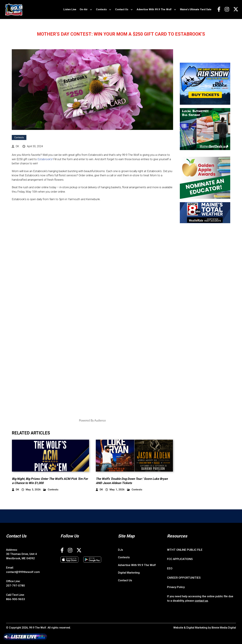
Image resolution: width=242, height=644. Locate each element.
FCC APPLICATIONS (180, 559)
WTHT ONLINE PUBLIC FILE (185, 550)
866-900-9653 (15, 599)
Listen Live (70, 9)
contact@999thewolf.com (23, 572)
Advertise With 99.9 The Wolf (154, 9)
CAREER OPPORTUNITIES (184, 578)
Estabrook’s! (45, 159)
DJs (120, 550)
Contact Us (122, 9)
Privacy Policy (176, 587)
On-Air (84, 9)
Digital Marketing (129, 573)
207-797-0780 (15, 586)
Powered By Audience (92, 420)
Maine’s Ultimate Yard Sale (196, 9)
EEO (170, 568)
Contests (101, 9)
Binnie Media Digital (224, 628)
